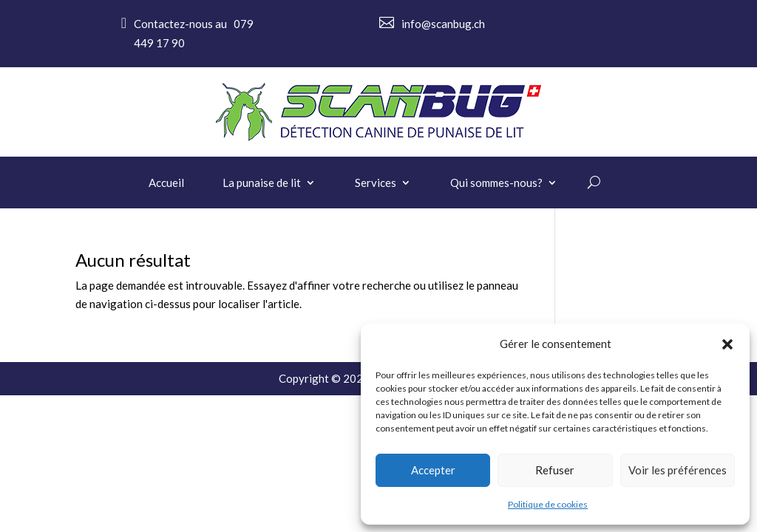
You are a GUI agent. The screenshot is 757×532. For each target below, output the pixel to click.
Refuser (555, 470)
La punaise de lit (262, 183)
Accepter (433, 470)
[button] (727, 344)
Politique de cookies (548, 504)
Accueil (166, 183)
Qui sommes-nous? (496, 183)
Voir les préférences (678, 470)
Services (376, 183)
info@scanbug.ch (443, 24)
